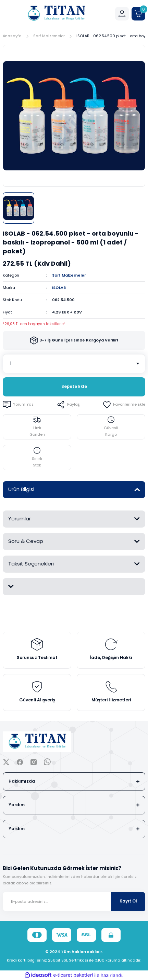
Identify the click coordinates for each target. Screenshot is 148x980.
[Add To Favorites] (124, 405)
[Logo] (56, 14)
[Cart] (138, 14)
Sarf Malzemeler (69, 275)
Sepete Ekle (74, 387)
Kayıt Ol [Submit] (128, 901)
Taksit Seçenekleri (31, 564)
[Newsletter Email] (74, 901)
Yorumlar (20, 519)
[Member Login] (122, 14)
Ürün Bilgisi (21, 489)
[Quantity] (74, 364)
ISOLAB (59, 288)
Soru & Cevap (26, 541)
